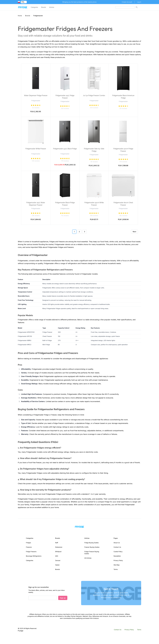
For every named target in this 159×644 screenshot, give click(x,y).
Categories (34, 7)
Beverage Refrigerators (34, 556)
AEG (57, 556)
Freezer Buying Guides (92, 547)
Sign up (63, 598)
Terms (116, 569)
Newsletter (117, 556)
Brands (44, 7)
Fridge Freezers (31, 552)
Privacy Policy (118, 560)
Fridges (28, 543)
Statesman (59, 547)
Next (134, 232)
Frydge (21, 631)
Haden (57, 565)
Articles (52, 7)
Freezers (29, 547)
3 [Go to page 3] (85, 232)
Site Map (117, 565)
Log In (139, 2)
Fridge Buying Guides (91, 543)
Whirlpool (58, 552)
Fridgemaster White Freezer (36, 149)
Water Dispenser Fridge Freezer (36, 96)
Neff (57, 543)
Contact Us (117, 547)
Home (20, 16)
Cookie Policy (118, 552)
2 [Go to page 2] (79, 232)
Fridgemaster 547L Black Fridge (65, 149)
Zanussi (58, 560)
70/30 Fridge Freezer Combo (94, 96)
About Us (117, 543)
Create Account (127, 2)
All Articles (88, 558)
